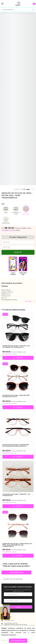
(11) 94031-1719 (9, 620)
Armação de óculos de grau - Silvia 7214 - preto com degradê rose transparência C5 (16, 346)
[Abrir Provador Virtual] (31, 17)
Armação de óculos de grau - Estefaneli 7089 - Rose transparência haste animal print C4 (16, 445)
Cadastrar (18, 607)
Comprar (19, 358)
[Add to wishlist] (33, 190)
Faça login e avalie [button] (16, 572)
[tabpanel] (6, 177)
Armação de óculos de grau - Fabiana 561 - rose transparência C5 (16, 495)
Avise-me (18, 252)
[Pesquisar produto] (33, 10)
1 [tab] (18, 184)
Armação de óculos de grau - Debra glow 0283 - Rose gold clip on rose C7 (16, 396)
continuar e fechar (18, 641)
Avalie (28, 189)
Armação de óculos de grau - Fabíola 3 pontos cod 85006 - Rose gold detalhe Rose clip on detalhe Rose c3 (17, 545)
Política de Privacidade (8, 635)
